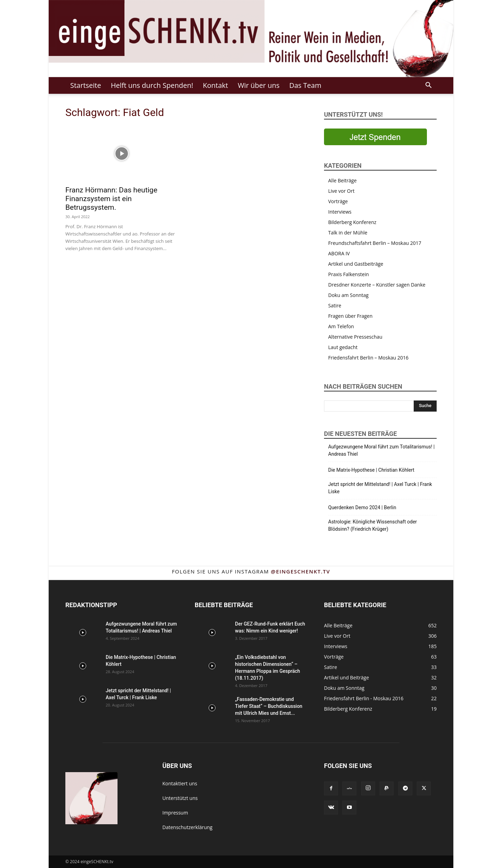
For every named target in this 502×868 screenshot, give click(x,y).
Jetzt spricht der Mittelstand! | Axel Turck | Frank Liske (380, 488)
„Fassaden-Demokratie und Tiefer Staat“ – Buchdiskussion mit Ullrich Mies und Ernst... (269, 706)
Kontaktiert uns (180, 783)
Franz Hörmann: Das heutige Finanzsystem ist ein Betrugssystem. (111, 199)
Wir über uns (259, 85)
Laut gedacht (343, 347)
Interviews (340, 212)
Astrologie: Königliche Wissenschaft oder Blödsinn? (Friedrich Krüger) (373, 525)
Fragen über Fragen (350, 316)
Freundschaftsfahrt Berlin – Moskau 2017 (375, 243)
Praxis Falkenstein (349, 274)
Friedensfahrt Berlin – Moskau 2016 (368, 358)
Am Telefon (341, 326)
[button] (428, 86)
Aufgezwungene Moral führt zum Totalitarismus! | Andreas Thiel (381, 450)
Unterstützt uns (180, 798)
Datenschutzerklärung (187, 827)
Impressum (175, 813)
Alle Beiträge (342, 180)
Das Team (305, 85)
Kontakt (215, 85)
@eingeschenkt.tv (301, 571)
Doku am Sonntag (348, 295)
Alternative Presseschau (355, 337)
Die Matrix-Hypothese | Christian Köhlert (371, 470)
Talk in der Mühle (348, 233)
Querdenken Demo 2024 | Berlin (362, 507)
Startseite (86, 85)
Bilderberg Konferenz (352, 222)
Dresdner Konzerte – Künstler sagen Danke (377, 285)
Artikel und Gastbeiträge (356, 264)
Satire (335, 305)
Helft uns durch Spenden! (152, 85)
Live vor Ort (341, 191)
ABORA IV (339, 253)
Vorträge (338, 201)
